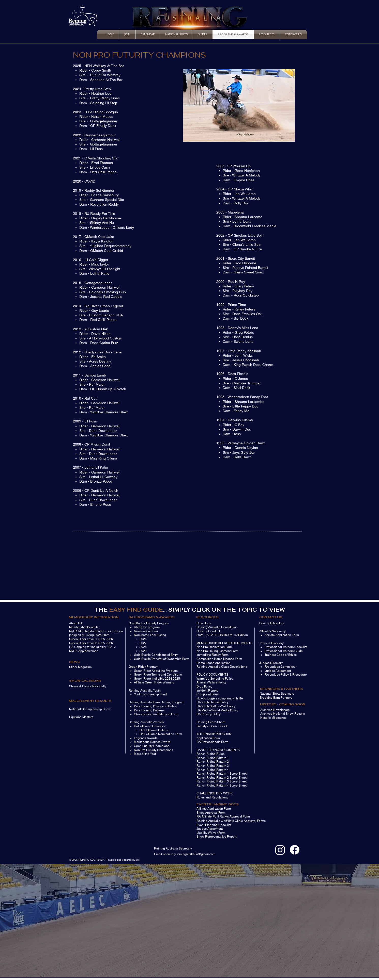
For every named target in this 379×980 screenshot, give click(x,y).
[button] (239, 105)
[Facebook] (295, 850)
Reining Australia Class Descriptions (222, 667)
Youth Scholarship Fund (150, 694)
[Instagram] (280, 850)
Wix (138, 860)
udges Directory (272, 663)
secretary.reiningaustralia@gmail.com (189, 854)
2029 (143, 651)
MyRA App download (84, 651)
